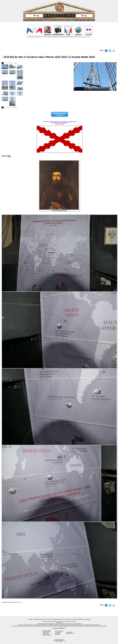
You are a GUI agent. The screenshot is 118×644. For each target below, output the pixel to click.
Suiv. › (16, 63)
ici (89, 619)
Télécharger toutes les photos (60, 114)
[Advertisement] (59, 44)
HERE (9, 157)
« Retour (102, 50)
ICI (9, 155)
